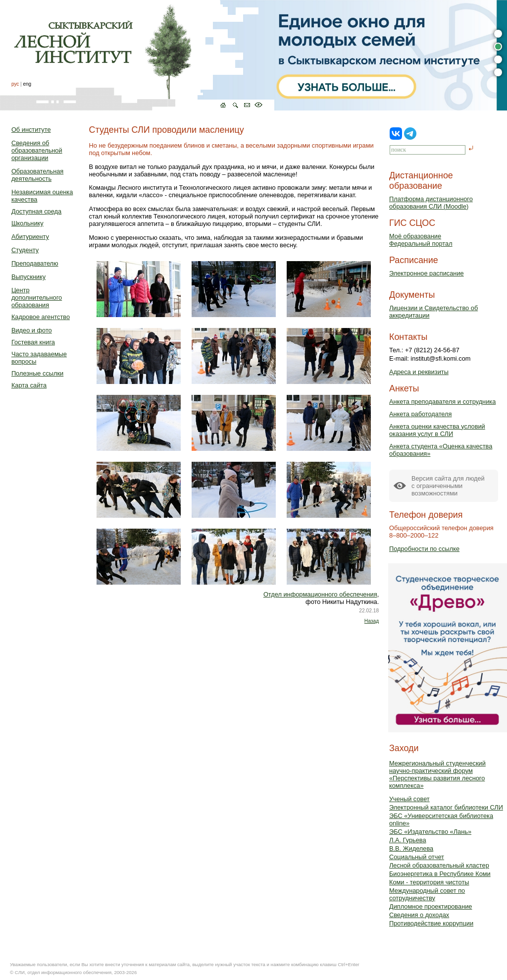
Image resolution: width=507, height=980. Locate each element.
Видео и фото (32, 330)
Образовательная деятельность (37, 175)
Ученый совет (409, 799)
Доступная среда (36, 211)
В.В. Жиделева (411, 848)
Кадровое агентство (41, 317)
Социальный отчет (417, 857)
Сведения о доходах (419, 915)
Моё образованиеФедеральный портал (421, 240)
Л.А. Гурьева (408, 840)
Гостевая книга (33, 342)
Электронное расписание (427, 273)
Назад (372, 621)
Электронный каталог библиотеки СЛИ (446, 807)
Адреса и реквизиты (419, 372)
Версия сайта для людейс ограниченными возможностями (448, 486)
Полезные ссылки (37, 373)
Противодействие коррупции (431, 923)
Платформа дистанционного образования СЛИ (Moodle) (431, 203)
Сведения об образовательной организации (37, 150)
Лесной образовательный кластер (439, 865)
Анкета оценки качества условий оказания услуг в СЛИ (437, 430)
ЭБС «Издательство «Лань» (430, 832)
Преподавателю (35, 263)
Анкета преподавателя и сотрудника (442, 402)
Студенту (25, 250)
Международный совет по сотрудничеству (427, 894)
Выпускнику (28, 277)
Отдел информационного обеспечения (320, 594)
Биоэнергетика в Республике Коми (440, 874)
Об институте (31, 130)
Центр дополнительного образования (37, 298)
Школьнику (27, 223)
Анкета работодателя (421, 414)
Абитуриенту (30, 237)
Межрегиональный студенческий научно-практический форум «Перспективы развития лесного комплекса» (437, 774)
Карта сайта (29, 385)
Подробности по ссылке (424, 549)
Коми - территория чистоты (429, 882)
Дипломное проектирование (431, 906)
